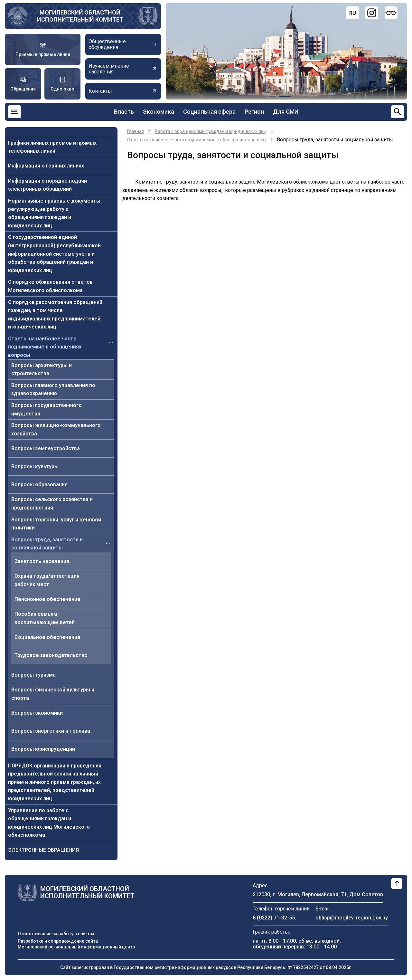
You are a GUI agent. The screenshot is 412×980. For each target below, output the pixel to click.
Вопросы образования (39, 485)
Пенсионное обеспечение (47, 599)
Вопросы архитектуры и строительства (42, 370)
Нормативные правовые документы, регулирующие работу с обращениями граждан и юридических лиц (55, 213)
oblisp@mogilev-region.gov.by (352, 918)
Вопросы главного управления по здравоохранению (53, 390)
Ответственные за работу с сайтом (56, 934)
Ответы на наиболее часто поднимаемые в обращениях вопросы (45, 347)
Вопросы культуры (35, 466)
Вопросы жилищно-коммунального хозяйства (56, 429)
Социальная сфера (209, 112)
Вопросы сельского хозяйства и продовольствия (52, 504)
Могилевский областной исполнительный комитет (80, 16)
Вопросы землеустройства (46, 448)
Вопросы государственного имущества (47, 409)
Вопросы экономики (37, 713)
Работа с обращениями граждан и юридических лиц (211, 131)
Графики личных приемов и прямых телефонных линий (52, 147)
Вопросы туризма (33, 675)
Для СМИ (286, 112)
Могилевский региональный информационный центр (76, 947)
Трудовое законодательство (51, 655)
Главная (136, 131)
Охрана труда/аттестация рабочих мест (47, 580)
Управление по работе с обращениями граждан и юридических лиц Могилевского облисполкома (49, 823)
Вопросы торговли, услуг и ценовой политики (56, 524)
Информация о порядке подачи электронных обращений (47, 185)
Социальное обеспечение (47, 637)
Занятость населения (42, 561)
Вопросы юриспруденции (43, 749)
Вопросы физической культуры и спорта (53, 694)
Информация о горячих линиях (46, 166)
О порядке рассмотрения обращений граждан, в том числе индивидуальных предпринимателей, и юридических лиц (55, 315)
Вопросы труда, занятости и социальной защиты (47, 544)
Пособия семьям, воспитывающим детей (45, 618)
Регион (254, 112)
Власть (124, 112)
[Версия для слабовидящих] (391, 13)
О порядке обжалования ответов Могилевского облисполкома (50, 286)
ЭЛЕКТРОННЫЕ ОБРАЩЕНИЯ (43, 850)
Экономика (159, 112)
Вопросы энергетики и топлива (51, 731)
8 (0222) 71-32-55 (274, 918)
